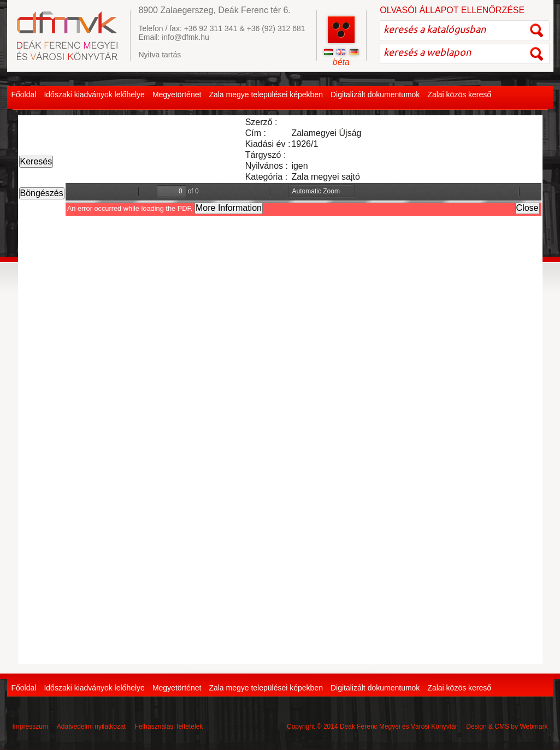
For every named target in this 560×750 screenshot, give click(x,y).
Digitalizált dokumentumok (375, 95)
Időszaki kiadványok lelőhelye (94, 95)
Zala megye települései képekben (266, 95)
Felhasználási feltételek (169, 727)
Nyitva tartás (160, 55)
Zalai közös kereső (459, 95)
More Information (229, 208)
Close (527, 208)
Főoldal (24, 95)
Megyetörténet (177, 95)
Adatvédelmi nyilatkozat (91, 727)
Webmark (534, 727)
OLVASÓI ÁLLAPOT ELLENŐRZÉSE (452, 10)
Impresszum (30, 727)
